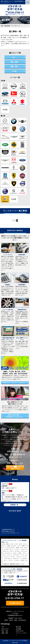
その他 (14, 71)
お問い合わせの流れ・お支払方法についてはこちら (14, 416)
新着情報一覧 (14, 505)
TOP (3, 627)
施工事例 (18, 627)
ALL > (14, 57)
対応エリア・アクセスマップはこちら (14, 383)
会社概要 (18, 629)
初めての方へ (5, 629)
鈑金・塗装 (14, 62)
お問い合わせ (20, 631)
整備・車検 (14, 66)
